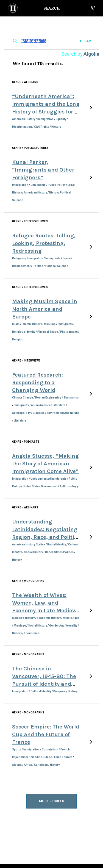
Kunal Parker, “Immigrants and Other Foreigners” (43, 170)
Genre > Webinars (25, 82)
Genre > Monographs (28, 581)
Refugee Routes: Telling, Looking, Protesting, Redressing (44, 243)
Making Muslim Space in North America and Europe (45, 309)
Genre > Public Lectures (30, 148)
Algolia (91, 54)
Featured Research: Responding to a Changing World (37, 382)
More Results (51, 801)
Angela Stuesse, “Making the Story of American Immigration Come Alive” (45, 464)
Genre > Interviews (26, 361)
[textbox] (51, 41)
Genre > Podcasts (26, 442)
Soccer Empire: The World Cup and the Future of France (46, 734)
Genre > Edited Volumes (30, 221)
